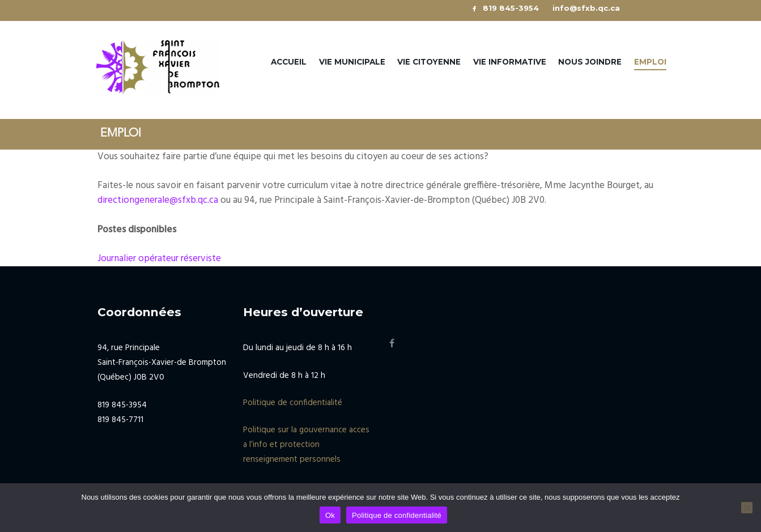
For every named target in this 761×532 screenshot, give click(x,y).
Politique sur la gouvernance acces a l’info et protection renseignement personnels (306, 445)
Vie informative (510, 62)
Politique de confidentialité (293, 403)
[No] (747, 508)
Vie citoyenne (429, 62)
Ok (330, 515)
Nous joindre (590, 62)
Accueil (289, 62)
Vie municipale (352, 62)
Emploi (650, 62)
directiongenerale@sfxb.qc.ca (158, 200)
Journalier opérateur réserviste (159, 259)
